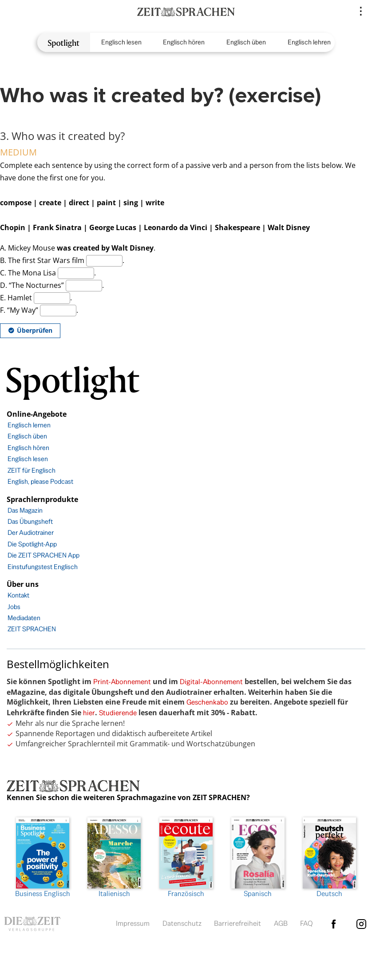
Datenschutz (182, 923)
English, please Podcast (40, 481)
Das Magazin (25, 510)
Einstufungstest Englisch (43, 567)
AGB (281, 923)
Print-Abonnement (122, 682)
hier (89, 713)
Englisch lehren (309, 42)
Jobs (14, 607)
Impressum (133, 923)
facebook (334, 924)
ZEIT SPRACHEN (32, 629)
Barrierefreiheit (237, 923)
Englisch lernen (29, 425)
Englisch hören (184, 42)
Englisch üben (246, 42)
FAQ (307, 923)
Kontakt (18, 595)
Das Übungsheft (30, 521)
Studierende (118, 713)
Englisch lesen (121, 42)
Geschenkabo (207, 702)
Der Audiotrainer (31, 532)
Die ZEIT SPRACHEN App (44, 555)
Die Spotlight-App (32, 544)
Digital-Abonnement (211, 682)
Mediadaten (24, 618)
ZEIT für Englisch (32, 470)
